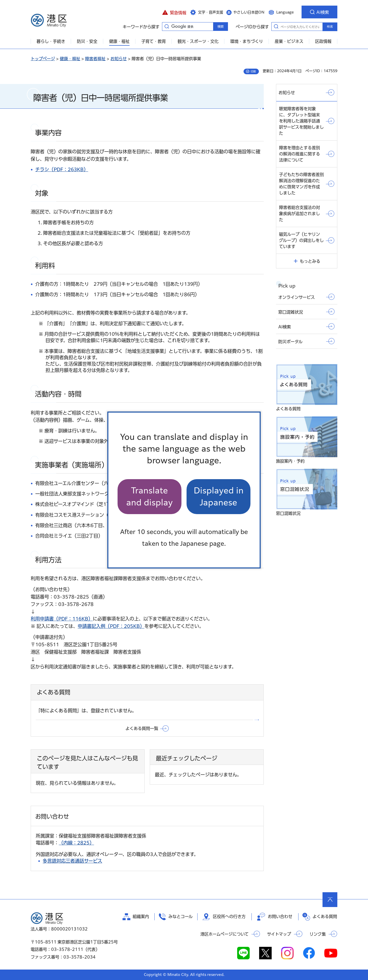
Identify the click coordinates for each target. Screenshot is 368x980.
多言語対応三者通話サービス (72, 861)
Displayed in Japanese (219, 496)
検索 (330, 27)
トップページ (43, 59)
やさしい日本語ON (249, 12)
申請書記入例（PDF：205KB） (111, 626)
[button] (174, 12)
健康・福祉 (70, 59)
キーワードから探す (167, 26)
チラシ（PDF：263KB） (62, 169)
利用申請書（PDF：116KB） (62, 619)
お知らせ (119, 59)
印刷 (253, 71)
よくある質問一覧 (142, 728)
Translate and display (149, 496)
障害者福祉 (95, 59)
